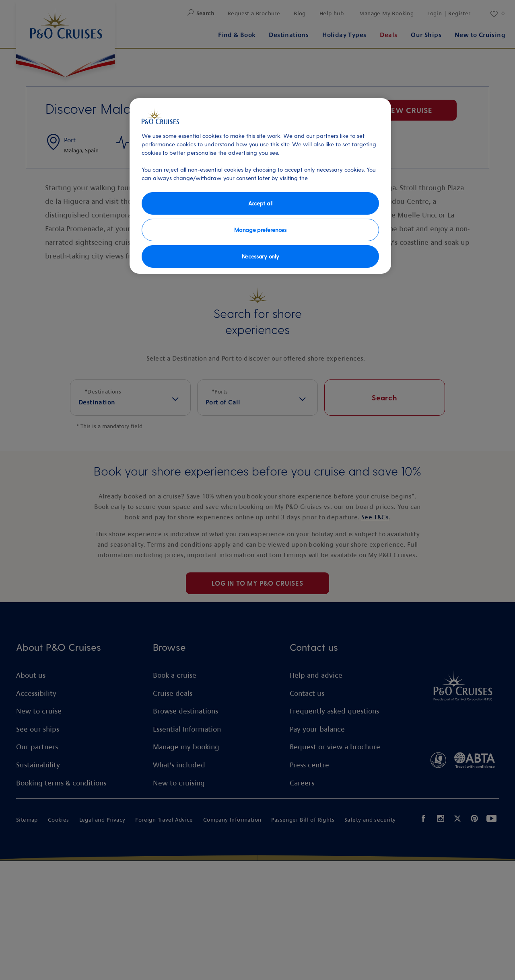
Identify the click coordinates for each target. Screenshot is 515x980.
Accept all (260, 203)
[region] (260, 186)
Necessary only (261, 256)
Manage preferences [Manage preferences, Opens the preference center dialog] (260, 230)
